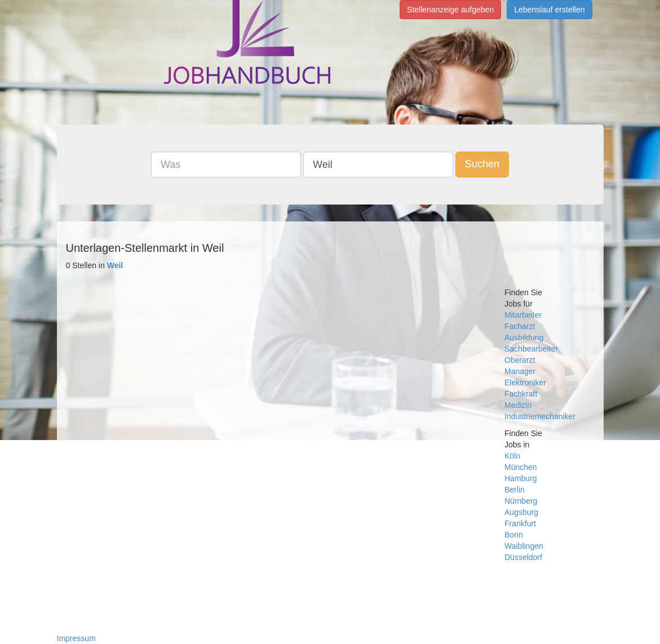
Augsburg (521, 512)
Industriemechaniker (540, 416)
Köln (512, 456)
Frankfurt (520, 523)
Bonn (514, 535)
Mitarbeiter (523, 315)
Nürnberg (521, 501)
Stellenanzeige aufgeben (450, 10)
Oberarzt (520, 360)
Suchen (482, 164)
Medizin (518, 405)
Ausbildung (524, 337)
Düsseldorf (523, 557)
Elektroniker (525, 383)
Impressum (76, 638)
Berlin (515, 490)
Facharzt (520, 326)
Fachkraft (521, 394)
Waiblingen (524, 546)
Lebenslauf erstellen (549, 10)
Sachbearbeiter (531, 349)
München (521, 467)
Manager (520, 371)
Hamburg (521, 478)
